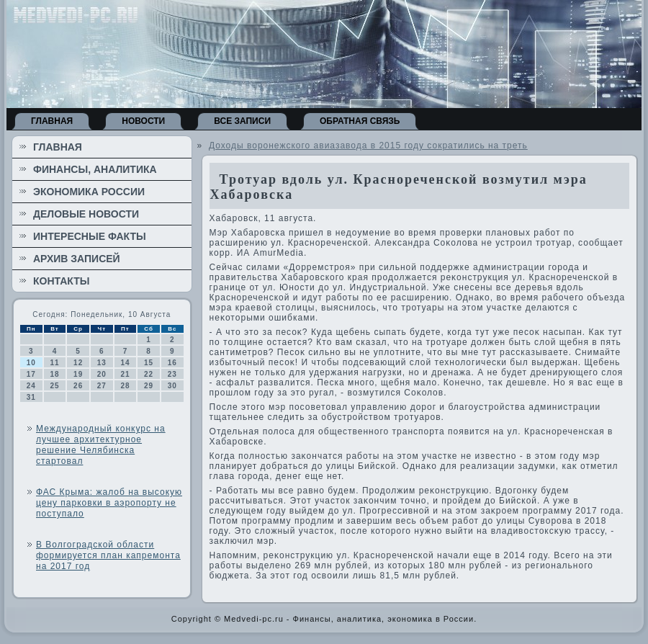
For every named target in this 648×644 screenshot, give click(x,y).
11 (54, 363)
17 (31, 374)
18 (54, 374)
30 (172, 386)
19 (78, 374)
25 (54, 386)
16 (172, 363)
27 (102, 386)
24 (31, 386)
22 (149, 374)
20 (102, 374)
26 (78, 386)
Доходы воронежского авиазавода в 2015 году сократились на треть (368, 146)
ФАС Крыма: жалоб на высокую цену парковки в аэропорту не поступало (109, 503)
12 (78, 363)
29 (149, 386)
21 (125, 374)
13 (102, 363)
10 (31, 363)
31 (31, 397)
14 (125, 363)
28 (125, 386)
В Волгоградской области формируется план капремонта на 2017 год (108, 555)
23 (172, 374)
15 (149, 363)
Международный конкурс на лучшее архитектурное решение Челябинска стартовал (101, 445)
